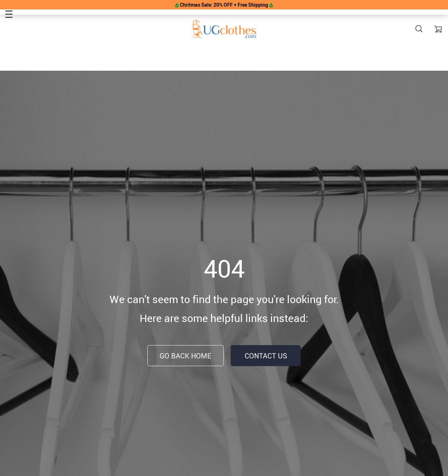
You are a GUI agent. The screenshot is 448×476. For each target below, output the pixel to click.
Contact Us (266, 356)
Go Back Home (185, 356)
